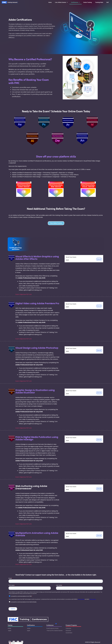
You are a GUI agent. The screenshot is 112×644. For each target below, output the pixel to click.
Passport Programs (71, 625)
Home (50, 2)
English (12, 643)
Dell (108, 2)
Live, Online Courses (61, 2)
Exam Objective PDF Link (24, 294)
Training (10, 625)
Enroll (99, 259)
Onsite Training (88, 2)
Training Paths (99, 2)
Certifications (76, 2)
